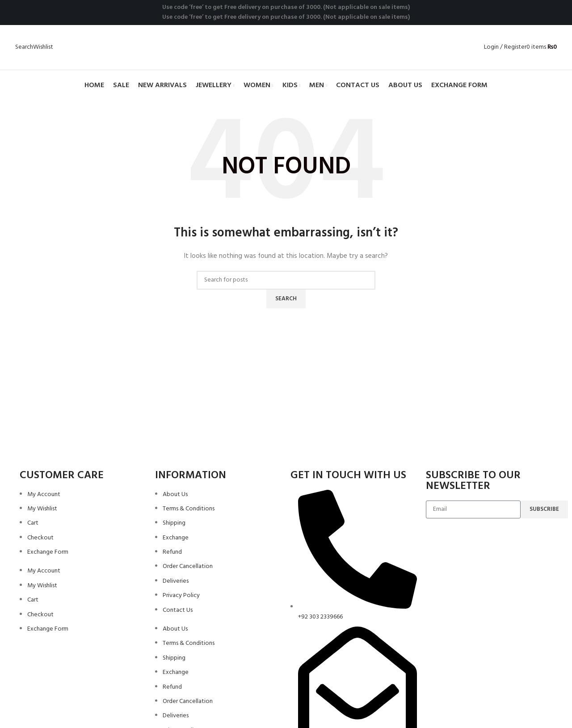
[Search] (24, 47)
